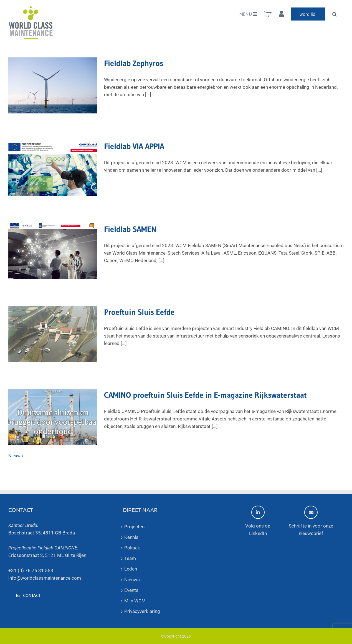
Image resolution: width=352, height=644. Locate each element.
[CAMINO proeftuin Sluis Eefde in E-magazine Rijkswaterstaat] (53, 417)
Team (130, 558)
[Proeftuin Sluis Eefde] (53, 334)
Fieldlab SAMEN (130, 229)
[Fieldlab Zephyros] (53, 85)
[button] (335, 14)
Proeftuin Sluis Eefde (139, 312)
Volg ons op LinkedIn (258, 521)
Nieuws (16, 456)
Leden (131, 569)
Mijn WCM (135, 601)
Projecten (134, 527)
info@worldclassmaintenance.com (45, 578)
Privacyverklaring (142, 611)
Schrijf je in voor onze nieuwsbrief (311, 521)
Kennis (131, 537)
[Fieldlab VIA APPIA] (53, 168)
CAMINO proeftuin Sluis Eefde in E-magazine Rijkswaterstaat (205, 395)
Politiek (132, 548)
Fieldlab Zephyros (134, 63)
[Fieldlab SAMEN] (53, 251)
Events (131, 590)
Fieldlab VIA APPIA (134, 146)
